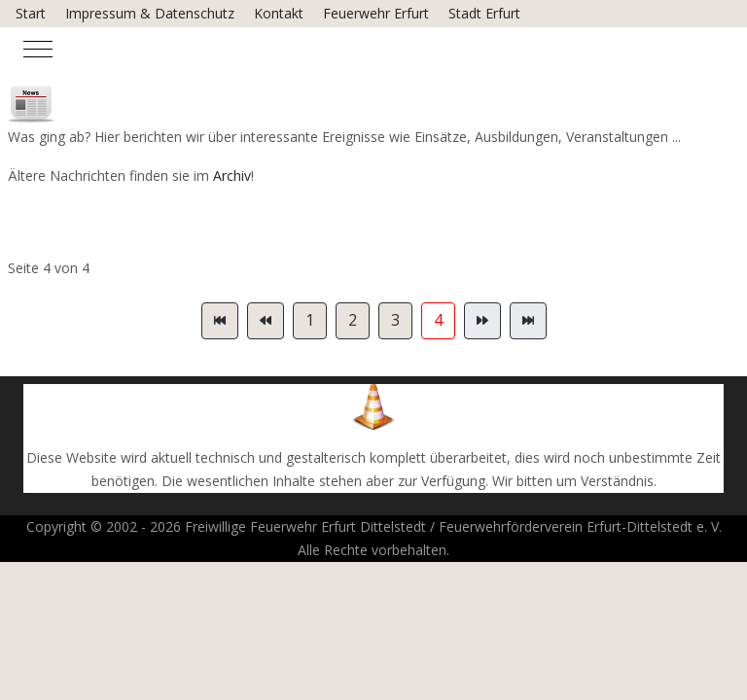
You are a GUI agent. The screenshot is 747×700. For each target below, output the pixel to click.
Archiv (232, 175)
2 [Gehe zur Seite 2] (353, 320)
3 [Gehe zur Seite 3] (395, 320)
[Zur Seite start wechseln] (220, 321)
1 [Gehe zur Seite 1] (310, 320)
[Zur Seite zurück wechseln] (266, 321)
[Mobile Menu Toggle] (38, 49)
